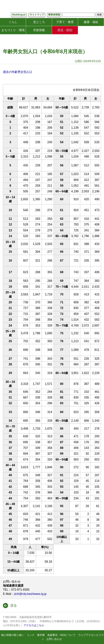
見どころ (39, 22)
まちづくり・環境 (13, 30)
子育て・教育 (65, 22)
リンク (31, 635)
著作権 (41, 635)
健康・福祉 (91, 22)
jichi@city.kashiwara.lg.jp (30, 594)
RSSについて (68, 635)
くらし (13, 22)
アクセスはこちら (34, 625)
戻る (14, 606)
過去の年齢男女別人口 (18, 72)
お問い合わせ (54, 639)
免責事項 (52, 635)
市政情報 (39, 30)
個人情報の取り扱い (13, 635)
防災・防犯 (65, 30)
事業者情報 (54, 15)
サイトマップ (37, 15)
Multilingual (19, 15)
